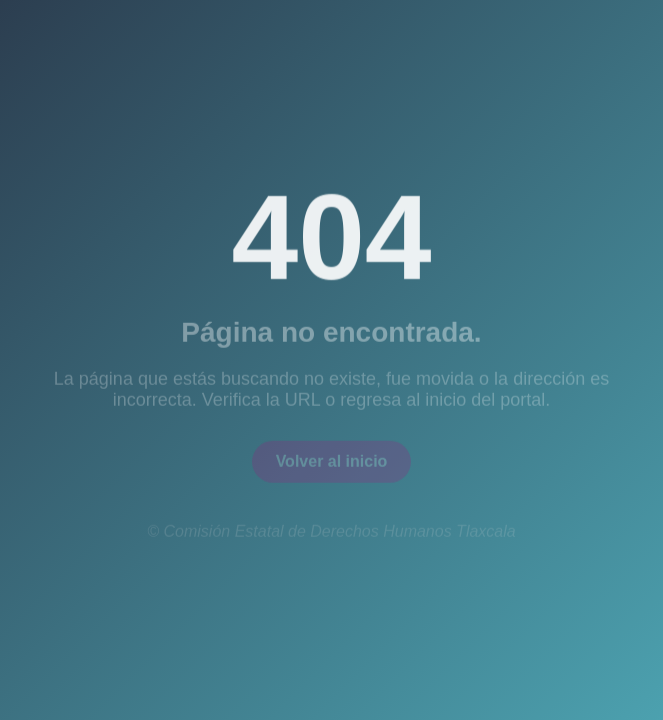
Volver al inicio (332, 464)
